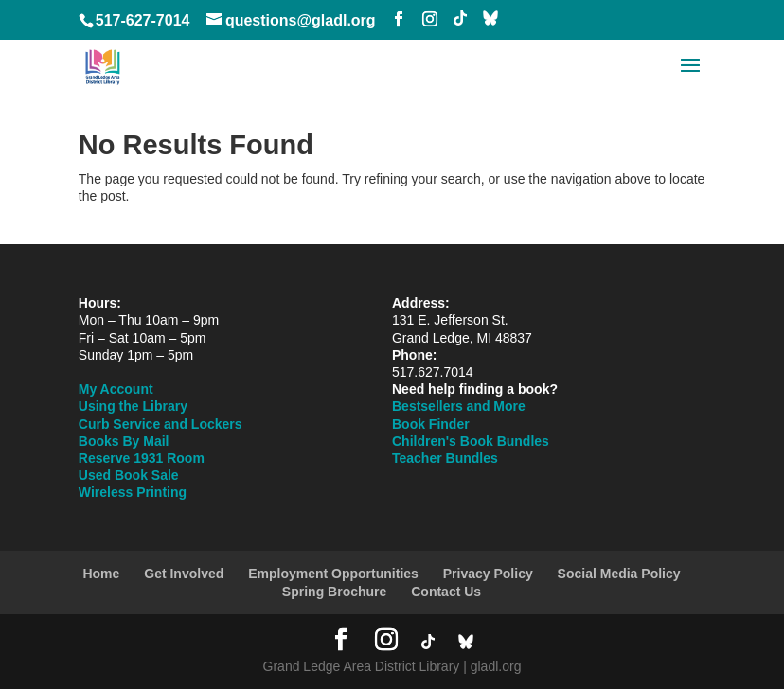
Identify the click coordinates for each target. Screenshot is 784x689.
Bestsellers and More (459, 406)
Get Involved (184, 574)
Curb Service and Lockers (160, 424)
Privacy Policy (488, 574)
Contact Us (446, 592)
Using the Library (133, 406)
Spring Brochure (334, 592)
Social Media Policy (619, 574)
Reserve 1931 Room (142, 458)
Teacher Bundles (445, 458)
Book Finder (431, 424)
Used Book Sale (129, 475)
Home (101, 574)
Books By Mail (124, 441)
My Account (116, 389)
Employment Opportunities (333, 574)
